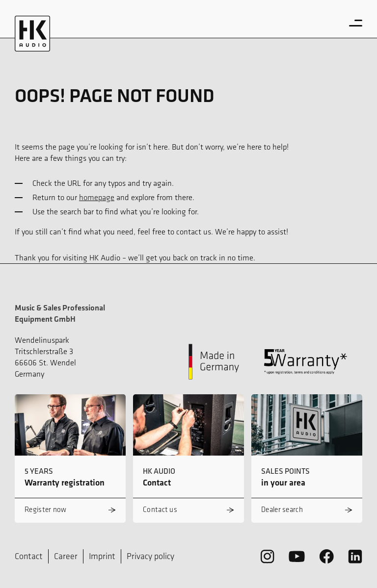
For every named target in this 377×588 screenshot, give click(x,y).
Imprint (102, 556)
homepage (97, 197)
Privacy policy (150, 556)
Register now (46, 510)
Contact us (160, 510)
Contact (29, 556)
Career (66, 556)
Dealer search (282, 510)
